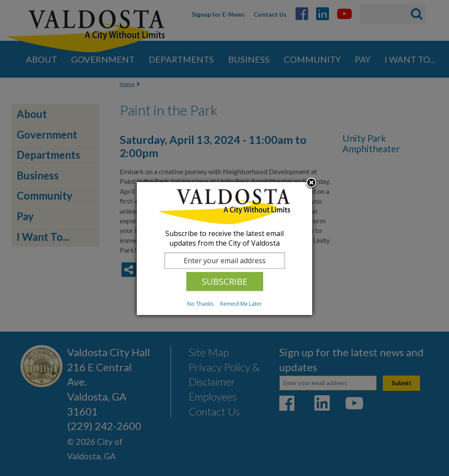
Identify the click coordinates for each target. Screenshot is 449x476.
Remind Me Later (241, 304)
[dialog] (224, 249)
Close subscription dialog (311, 183)
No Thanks (200, 304)
